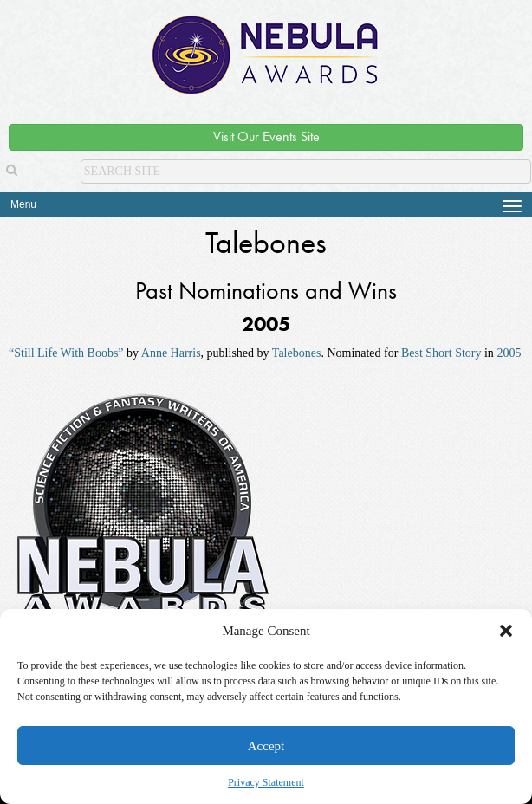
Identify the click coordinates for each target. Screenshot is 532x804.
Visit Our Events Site (266, 136)
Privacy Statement (266, 782)
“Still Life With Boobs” (66, 353)
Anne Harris (171, 353)
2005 (509, 353)
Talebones (297, 353)
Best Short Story (441, 353)
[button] (506, 631)
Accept (266, 746)
